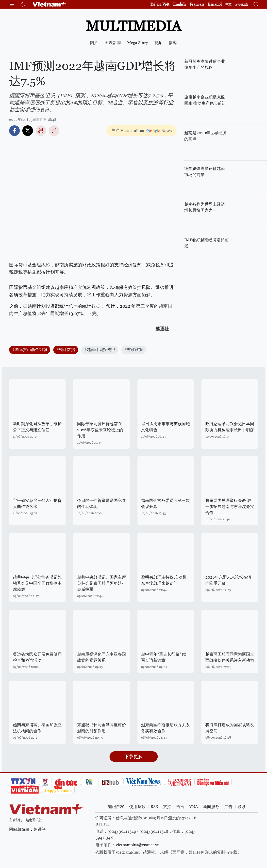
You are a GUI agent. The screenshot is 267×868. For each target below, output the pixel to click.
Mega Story (138, 43)
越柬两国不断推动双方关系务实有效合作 (165, 728)
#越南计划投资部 (100, 350)
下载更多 (133, 756)
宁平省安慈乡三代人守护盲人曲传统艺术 (37, 504)
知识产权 (116, 807)
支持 (167, 807)
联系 (242, 807)
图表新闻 (113, 43)
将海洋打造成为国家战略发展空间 (230, 728)
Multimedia (133, 26)
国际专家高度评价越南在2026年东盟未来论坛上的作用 (100, 430)
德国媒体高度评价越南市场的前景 (205, 172)
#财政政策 (134, 350)
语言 (180, 807)
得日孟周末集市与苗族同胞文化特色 (165, 427)
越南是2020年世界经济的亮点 (205, 136)
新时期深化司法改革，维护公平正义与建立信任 (37, 427)
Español (215, 4)
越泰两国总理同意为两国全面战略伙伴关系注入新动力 (230, 657)
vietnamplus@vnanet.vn (138, 845)
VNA (194, 807)
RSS (154, 807)
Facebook (14, 131)
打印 (41, 131)
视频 (158, 43)
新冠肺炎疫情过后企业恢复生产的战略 (205, 64)
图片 (94, 43)
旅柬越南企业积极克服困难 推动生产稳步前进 (205, 100)
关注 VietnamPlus (128, 131)
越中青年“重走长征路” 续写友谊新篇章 (164, 657)
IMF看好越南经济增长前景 (206, 243)
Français (197, 4)
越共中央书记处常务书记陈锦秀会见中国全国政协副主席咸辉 (37, 583)
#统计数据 (66, 350)
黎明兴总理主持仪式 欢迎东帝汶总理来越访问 (164, 580)
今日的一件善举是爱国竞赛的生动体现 (102, 504)
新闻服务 (211, 807)
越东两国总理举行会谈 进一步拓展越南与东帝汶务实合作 (230, 507)
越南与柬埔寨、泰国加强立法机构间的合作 (37, 728)
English (179, 4)
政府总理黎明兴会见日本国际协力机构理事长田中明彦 (230, 427)
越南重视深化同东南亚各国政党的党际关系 (102, 657)
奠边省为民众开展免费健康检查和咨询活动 (37, 657)
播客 (173, 43)
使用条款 (137, 807)
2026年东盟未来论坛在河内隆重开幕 (228, 580)
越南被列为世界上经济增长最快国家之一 (205, 207)
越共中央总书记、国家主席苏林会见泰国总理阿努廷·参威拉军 (102, 583)
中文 (228, 4)
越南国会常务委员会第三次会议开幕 (165, 504)
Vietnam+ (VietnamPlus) (49, 4)
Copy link (54, 131)
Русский (241, 4)
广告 (228, 807)
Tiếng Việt (160, 4)
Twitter (28, 131)
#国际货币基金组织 (30, 350)
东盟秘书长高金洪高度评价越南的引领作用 (102, 728)
